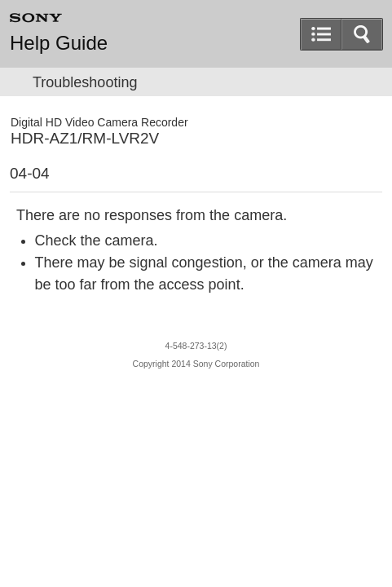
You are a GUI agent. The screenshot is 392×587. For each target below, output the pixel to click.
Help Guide (59, 43)
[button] (362, 34)
